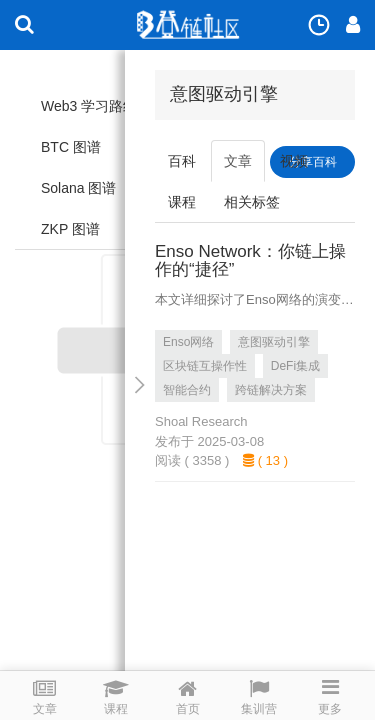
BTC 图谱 (71, 147)
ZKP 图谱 (70, 229)
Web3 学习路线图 (96, 106)
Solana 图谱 (78, 188)
